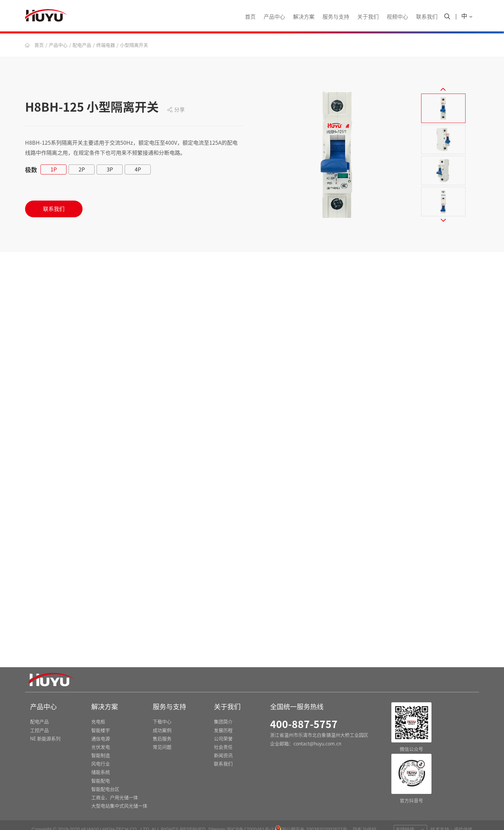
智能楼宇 (101, 720)
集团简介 (223, 711)
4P (138, 169)
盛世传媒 (463, 819)
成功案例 (162, 720)
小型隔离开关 (134, 45)
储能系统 (101, 762)
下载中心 (162, 711)
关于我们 (368, 17)
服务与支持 (336, 17)
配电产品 (82, 45)
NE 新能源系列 (45, 728)
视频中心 (397, 17)
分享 (176, 110)
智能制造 (101, 745)
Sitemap (217, 819)
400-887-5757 (304, 714)
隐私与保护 (365, 819)
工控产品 (39, 720)
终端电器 (106, 45)
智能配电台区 (105, 779)
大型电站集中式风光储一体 (119, 796)
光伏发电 (101, 737)
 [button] (443, 84)
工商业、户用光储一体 (115, 787)
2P (82, 169)
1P (54, 169)
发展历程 (223, 720)
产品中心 (274, 17)
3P (110, 169)
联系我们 (427, 17)
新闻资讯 (223, 745)
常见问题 (162, 737)
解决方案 (304, 17)
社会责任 (223, 737)
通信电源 (101, 728)
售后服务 (162, 728)
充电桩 (98, 711)
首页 (250, 17)
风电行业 (101, 753)
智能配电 (101, 770)
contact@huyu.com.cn (317, 733)
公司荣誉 (223, 728)
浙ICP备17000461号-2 (250, 819)
